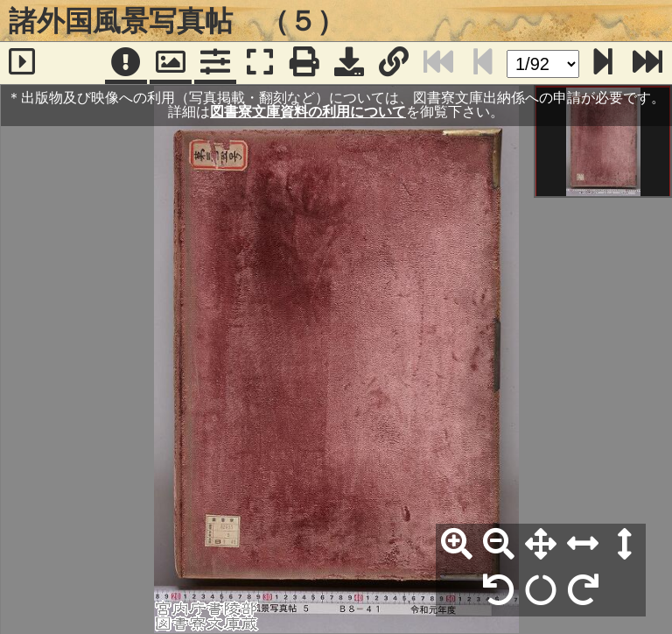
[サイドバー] (22, 63)
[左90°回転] (499, 591)
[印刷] (304, 63)
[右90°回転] (583, 591)
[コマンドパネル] (215, 63)
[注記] (126, 63)
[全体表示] (541, 545)
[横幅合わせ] (583, 545)
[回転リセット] (541, 591)
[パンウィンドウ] (171, 63)
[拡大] (457, 545)
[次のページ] (603, 63)
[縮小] (499, 545)
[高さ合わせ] (625, 545)
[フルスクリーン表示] (260, 63)
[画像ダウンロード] (349, 63)
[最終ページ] (647, 63)
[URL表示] (394, 63)
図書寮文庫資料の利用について (308, 112)
